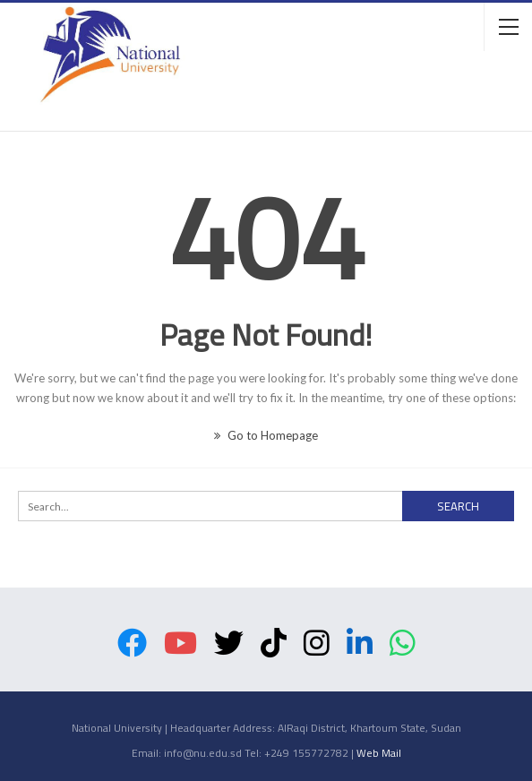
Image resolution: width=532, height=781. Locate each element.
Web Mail (379, 753)
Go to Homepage (266, 435)
